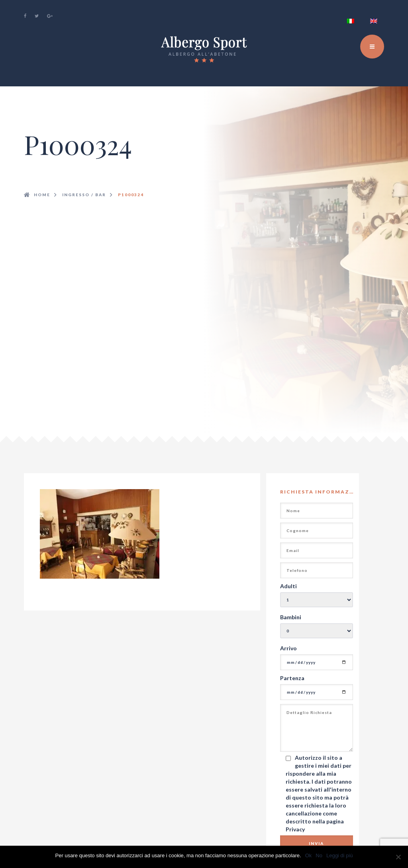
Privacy (295, 829)
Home (42, 195)
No (319, 855)
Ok (309, 855)
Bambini (291, 617)
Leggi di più (340, 855)
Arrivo (288, 648)
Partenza (292, 678)
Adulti (288, 586)
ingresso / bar (84, 195)
